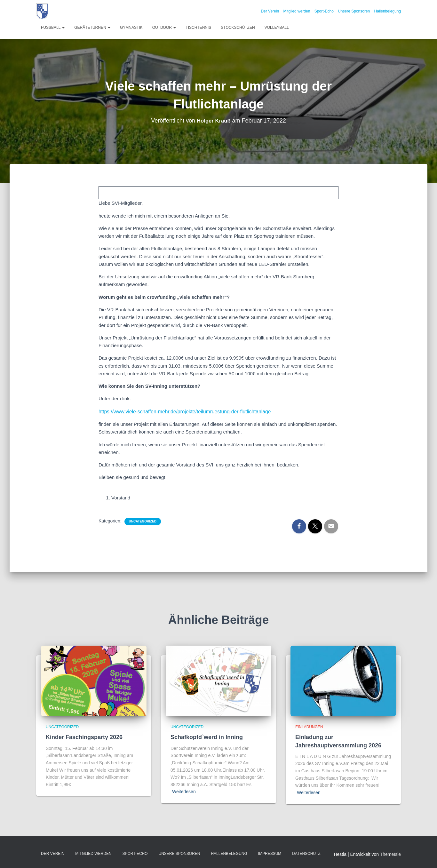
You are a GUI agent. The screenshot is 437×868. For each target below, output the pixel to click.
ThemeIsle (390, 854)
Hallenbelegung (388, 11)
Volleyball (277, 28)
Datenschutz (306, 853)
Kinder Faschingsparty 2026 (84, 737)
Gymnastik (131, 28)
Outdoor (164, 28)
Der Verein (270, 11)
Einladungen (309, 727)
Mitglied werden (297, 11)
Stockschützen (238, 28)
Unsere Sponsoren (354, 11)
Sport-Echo (324, 11)
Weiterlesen (184, 791)
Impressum (270, 853)
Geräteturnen (92, 28)
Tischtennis (198, 28)
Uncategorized (143, 521)
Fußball (53, 28)
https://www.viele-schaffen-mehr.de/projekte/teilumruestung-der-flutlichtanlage (181, 411)
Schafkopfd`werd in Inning (207, 737)
